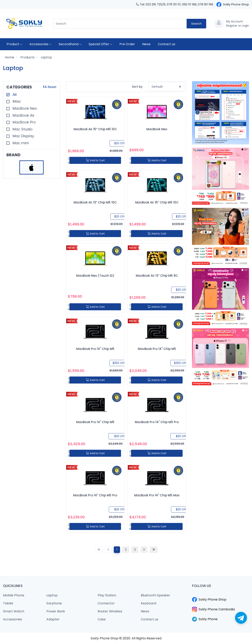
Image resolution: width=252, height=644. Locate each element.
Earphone (54, 603)
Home (9, 57)
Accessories (40, 44)
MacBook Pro (24, 122)
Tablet (8, 603)
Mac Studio (22, 129)
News (146, 44)
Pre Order (127, 44)
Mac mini (20, 143)
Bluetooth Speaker (155, 595)
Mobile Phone (14, 595)
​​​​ (220, 595)
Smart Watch (14, 611)
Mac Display (23, 136)
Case (102, 619)
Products (27, 57)
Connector (106, 603)
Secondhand (70, 44)
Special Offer (100, 44)
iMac (16, 101)
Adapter (53, 619)
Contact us (166, 44)
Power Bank (56, 611)
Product (14, 44)
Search (196, 24)
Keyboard (148, 603)
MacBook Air (23, 115)
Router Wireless (110, 611)
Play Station (107, 595)
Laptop (46, 57)
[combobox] (120, 24)
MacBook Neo (24, 108)
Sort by (137, 87)
